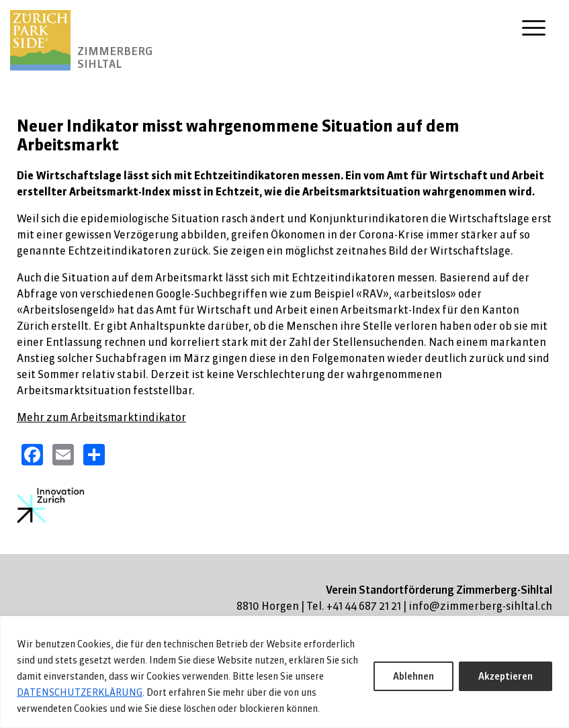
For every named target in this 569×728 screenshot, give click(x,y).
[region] (284, 672)
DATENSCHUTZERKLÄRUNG (80, 692)
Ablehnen (413, 676)
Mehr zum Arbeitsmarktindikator (101, 417)
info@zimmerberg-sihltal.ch (480, 606)
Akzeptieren (506, 676)
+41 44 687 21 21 (364, 606)
